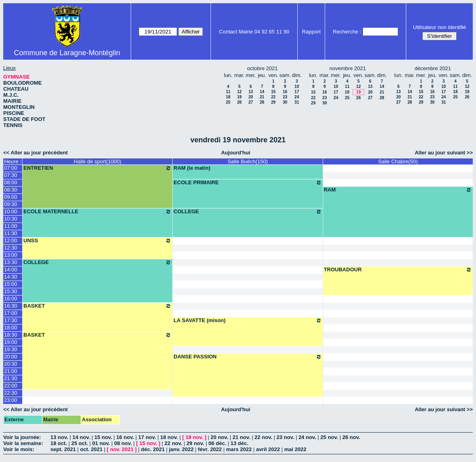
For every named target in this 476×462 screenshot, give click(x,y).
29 (273, 102)
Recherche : (347, 32)
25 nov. (329, 437)
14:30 (11, 277)
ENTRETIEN (97, 168)
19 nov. (194, 437)
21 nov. (242, 437)
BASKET (97, 306)
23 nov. (285, 437)
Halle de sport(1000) (98, 161)
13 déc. (239, 443)
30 (285, 102)
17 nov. (147, 437)
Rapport (311, 32)
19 (239, 97)
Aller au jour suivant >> (444, 153)
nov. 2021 (122, 449)
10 (297, 86)
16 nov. (125, 437)
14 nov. (81, 437)
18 (228, 97)
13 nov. (59, 437)
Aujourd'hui (236, 153)
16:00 (11, 299)
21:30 (11, 378)
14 (262, 92)
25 (228, 102)
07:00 (11, 168)
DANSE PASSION (247, 357)
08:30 (11, 190)
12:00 (11, 240)
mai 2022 (295, 449)
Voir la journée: (22, 437)
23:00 (11, 400)
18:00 (11, 328)
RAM (398, 190)
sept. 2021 (63, 449)
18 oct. (59, 443)
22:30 (11, 393)
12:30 (11, 248)
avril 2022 (268, 449)
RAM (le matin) (192, 168)
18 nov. (169, 437)
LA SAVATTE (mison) (247, 320)
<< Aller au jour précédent (35, 153)
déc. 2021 (153, 449)
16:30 (11, 306)
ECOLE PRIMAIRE (247, 183)
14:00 (11, 269)
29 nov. (195, 443)
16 (285, 92)
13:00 (11, 255)
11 (228, 92)
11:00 (11, 226)
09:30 (11, 204)
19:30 (11, 349)
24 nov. (307, 437)
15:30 (11, 291)
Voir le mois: (19, 449)
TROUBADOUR (398, 270)
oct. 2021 (91, 449)
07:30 (11, 175)
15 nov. (103, 437)
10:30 (11, 219)
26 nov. (351, 437)
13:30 (11, 262)
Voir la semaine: (23, 443)
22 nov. (263, 437)
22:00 (11, 386)
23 (285, 97)
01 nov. (101, 443)
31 (297, 102)
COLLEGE (247, 212)
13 (251, 92)
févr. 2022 (210, 449)
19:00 (11, 342)
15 (273, 92)
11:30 (11, 233)
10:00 (11, 211)
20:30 (11, 364)
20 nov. (219, 437)
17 (297, 92)
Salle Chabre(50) (398, 161)
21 (262, 97)
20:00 (11, 357)
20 (251, 97)
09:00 (11, 197)
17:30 (11, 320)
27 (251, 102)
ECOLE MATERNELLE (97, 212)
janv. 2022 (181, 449)
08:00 (11, 182)
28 (262, 102)
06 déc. (217, 443)
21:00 (11, 371)
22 (273, 97)
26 (239, 102)
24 (297, 97)
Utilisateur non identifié (440, 27)
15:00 (11, 284)
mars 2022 (239, 449)
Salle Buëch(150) (248, 161)
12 (239, 92)
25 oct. (80, 443)
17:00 (11, 313)
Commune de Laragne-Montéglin (67, 53)
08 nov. (123, 443)
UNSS (97, 241)
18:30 (11, 335)
